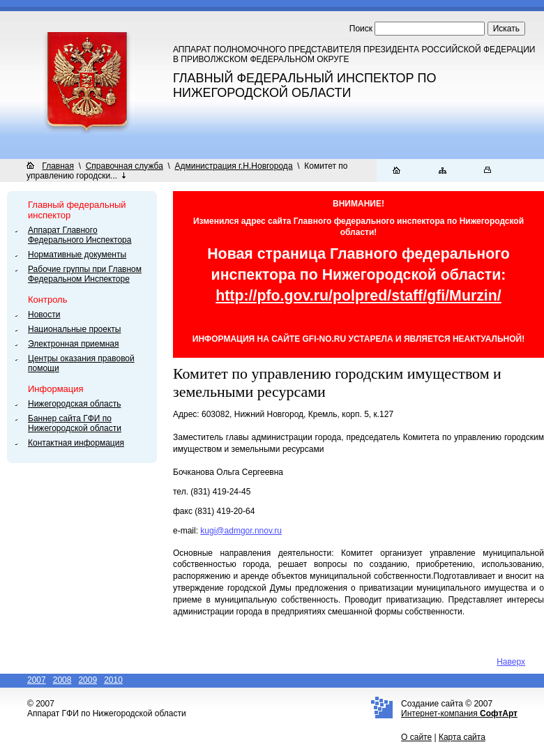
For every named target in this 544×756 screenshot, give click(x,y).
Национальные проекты (74, 329)
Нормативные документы (77, 255)
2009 (88, 680)
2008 (62, 680)
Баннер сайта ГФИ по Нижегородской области (75, 423)
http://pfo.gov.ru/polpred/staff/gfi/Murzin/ (358, 296)
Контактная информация (76, 443)
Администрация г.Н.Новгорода (234, 166)
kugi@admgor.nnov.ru (241, 531)
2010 (113, 680)
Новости (44, 315)
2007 (37, 680)
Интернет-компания (459, 713)
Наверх (511, 662)
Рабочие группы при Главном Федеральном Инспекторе (85, 274)
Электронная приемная (74, 344)
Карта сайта (462, 737)
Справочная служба (124, 166)
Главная (58, 166)
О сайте (416, 737)
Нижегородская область (74, 404)
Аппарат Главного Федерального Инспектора (80, 235)
